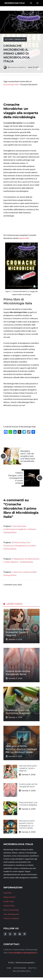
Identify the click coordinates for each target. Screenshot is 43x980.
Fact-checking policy (11, 914)
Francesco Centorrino (18, 67)
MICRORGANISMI (20, 968)
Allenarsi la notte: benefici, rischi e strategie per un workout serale (21, 749)
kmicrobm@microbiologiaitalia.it (23, 953)
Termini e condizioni (11, 918)
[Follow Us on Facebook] (5, 934)
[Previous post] (3, 456)
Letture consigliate (15, 39)
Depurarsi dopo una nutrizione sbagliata (28, 804)
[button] (31, 3)
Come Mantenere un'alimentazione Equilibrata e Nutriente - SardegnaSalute (20, 529)
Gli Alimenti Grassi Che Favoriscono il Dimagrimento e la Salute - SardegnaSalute (20, 545)
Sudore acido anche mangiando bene (28, 785)
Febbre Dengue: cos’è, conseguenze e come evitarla (16, 478)
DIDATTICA (32, 968)
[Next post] (40, 478)
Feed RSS (8, 893)
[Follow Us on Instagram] (15, 934)
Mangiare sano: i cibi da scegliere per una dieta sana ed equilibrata (28, 456)
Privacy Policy (9, 906)
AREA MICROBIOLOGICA (22, 971)
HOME (9, 968)
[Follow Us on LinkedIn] (20, 934)
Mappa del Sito (10, 897)
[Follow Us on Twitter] (10, 934)
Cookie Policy (9, 901)
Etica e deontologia (11, 910)
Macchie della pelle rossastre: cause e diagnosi (17, 632)
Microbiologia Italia (15, 3)
